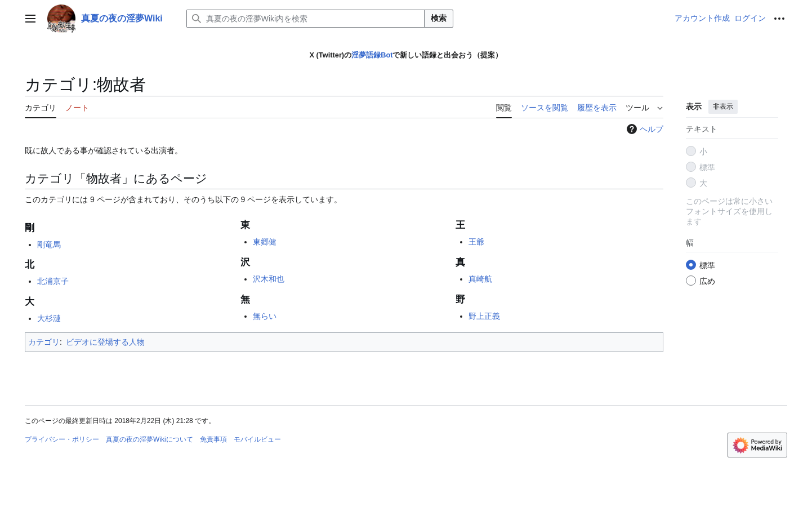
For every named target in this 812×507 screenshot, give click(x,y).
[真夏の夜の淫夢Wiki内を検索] (305, 19)
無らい (265, 316)
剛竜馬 (49, 244)
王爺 (476, 242)
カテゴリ (44, 342)
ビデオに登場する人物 (105, 342)
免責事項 (213, 439)
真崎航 (480, 279)
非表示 (723, 106)
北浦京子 (53, 281)
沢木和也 (269, 279)
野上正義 (484, 316)
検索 (439, 18)
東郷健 (265, 242)
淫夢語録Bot (372, 55)
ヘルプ (644, 129)
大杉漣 (49, 318)
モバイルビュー (257, 439)
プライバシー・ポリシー (62, 439)
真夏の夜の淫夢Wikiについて (150, 439)
